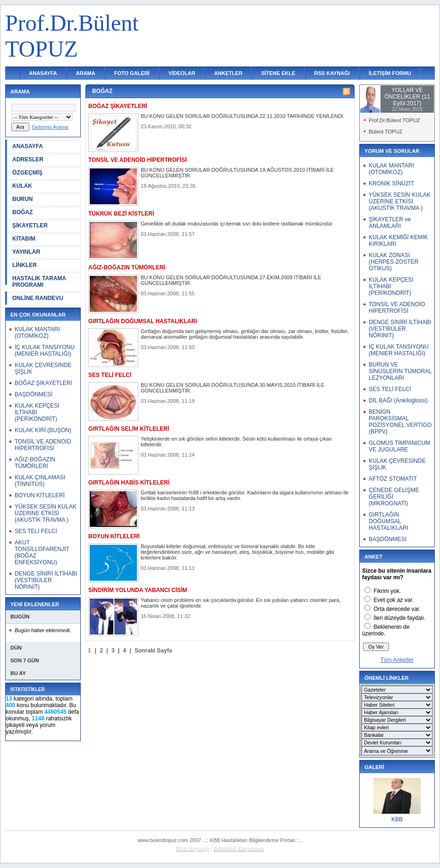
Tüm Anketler (397, 660)
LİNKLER (25, 265)
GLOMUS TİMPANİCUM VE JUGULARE (399, 446)
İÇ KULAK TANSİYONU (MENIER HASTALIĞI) (45, 351)
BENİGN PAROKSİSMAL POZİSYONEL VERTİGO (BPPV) (400, 422)
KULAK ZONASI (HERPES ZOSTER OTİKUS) (393, 262)
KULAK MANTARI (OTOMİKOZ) (37, 333)
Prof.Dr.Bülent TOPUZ (394, 120)
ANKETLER (228, 73)
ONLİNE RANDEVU (38, 298)
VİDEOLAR (182, 73)
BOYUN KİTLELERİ (40, 495)
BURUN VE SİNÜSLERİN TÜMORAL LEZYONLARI (400, 371)
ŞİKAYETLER (30, 225)
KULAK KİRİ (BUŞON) (43, 430)
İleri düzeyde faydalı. (399, 618)
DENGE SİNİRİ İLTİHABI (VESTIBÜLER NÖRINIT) (46, 580)
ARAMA (86, 73)
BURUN (22, 199)
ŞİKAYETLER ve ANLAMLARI (390, 223)
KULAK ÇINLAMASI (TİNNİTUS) (40, 481)
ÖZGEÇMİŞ (27, 173)
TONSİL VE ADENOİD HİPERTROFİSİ (43, 445)
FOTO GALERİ (132, 73)
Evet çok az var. (393, 600)
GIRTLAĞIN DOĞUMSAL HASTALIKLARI (389, 521)
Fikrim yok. (387, 591)
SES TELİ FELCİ (36, 531)
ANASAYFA (43, 73)
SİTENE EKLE (278, 73)
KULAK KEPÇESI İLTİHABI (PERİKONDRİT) (37, 412)
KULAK (22, 186)
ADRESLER (28, 159)
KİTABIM (24, 239)
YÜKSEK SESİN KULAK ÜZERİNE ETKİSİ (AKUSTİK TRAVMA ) (46, 513)
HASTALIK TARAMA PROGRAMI (39, 282)
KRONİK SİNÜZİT (391, 184)
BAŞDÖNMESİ (34, 394)
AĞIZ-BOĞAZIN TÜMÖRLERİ (35, 463)
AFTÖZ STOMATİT (393, 479)
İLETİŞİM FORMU (390, 73)
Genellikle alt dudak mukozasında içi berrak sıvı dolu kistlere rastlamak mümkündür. (237, 224)
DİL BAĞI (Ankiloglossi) (398, 401)
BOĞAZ (22, 212)
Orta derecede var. (397, 609)
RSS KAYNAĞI (332, 73)
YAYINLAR (26, 252)
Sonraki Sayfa (153, 651)
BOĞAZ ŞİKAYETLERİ (43, 383)
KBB (397, 819)
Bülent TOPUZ (385, 132)
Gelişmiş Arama (50, 127)
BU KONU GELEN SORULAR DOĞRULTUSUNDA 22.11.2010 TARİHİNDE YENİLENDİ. (243, 116)
